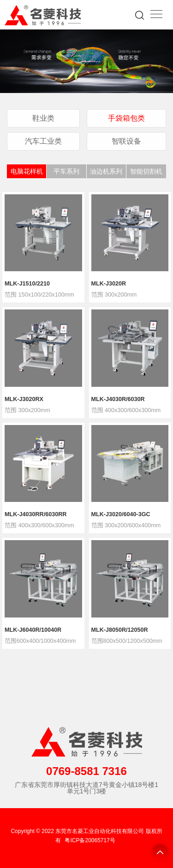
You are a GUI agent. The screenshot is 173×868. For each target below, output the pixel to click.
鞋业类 (43, 118)
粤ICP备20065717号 (90, 840)
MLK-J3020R (109, 284)
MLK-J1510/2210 (27, 284)
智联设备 (126, 141)
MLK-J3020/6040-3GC (121, 515)
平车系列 (66, 171)
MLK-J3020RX (24, 399)
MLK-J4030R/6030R (118, 399)
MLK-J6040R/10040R (33, 630)
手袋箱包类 (126, 118)
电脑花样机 (27, 171)
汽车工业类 (43, 141)
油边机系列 (106, 171)
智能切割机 (146, 171)
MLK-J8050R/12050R (120, 630)
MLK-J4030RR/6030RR (36, 515)
